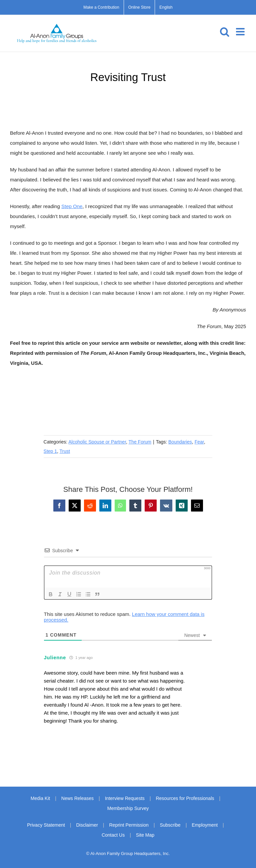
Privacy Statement (46, 825)
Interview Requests (125, 798)
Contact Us (113, 835)
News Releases (77, 798)
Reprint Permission (129, 825)
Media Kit (40, 798)
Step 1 (50, 451)
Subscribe (170, 825)
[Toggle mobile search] (225, 32)
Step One (72, 206)
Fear (199, 442)
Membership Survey (128, 808)
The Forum (140, 442)
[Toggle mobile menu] (241, 32)
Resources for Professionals (185, 798)
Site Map (145, 835)
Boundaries (180, 442)
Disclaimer (87, 825)
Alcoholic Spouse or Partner (97, 442)
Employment (205, 825)
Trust (65, 451)
